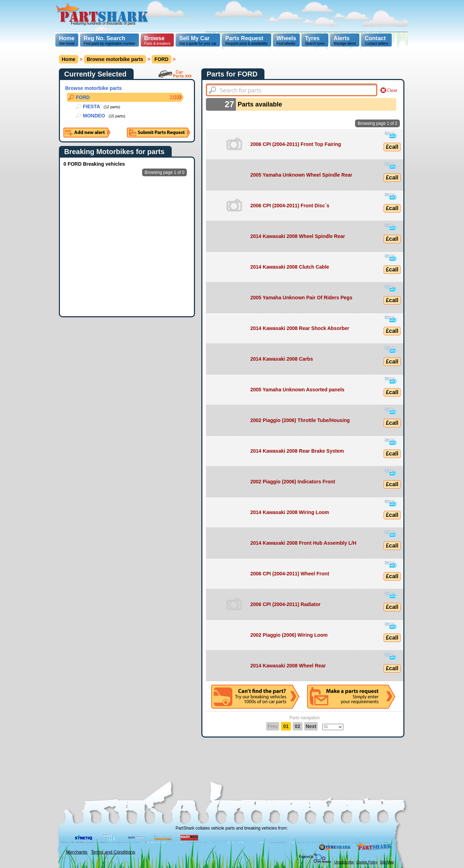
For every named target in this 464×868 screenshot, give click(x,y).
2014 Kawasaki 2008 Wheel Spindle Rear (298, 236)
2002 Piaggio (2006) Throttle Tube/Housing (300, 420)
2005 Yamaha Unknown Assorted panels (297, 390)
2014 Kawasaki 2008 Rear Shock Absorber (300, 328)
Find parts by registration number (109, 40)
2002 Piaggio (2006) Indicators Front (293, 482)
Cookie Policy (367, 862)
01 (286, 726)
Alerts (341, 38)
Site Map (387, 862)
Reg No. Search (104, 38)
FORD (161, 59)
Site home (67, 40)
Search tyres (315, 40)
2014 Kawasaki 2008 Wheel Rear (288, 666)
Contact (375, 38)
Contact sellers (376, 40)
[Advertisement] (280, 16)
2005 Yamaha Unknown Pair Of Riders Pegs (301, 298)
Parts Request (244, 38)
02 (298, 726)
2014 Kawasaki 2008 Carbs (282, 359)
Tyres (312, 38)
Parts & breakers (157, 40)
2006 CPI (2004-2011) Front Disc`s (290, 206)
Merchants (77, 852)
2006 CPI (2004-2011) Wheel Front (290, 574)
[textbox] (292, 90)
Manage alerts (345, 40)
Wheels (286, 38)
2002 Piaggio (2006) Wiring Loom (289, 635)
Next (311, 726)
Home (67, 38)
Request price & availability (246, 40)
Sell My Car (194, 38)
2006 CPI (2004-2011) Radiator (285, 604)
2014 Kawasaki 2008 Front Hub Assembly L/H (303, 543)
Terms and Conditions (113, 852)
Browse (154, 38)
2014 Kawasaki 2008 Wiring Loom (290, 512)
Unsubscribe (344, 862)
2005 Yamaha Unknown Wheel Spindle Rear (301, 175)
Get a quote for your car (198, 40)
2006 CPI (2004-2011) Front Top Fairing (296, 144)
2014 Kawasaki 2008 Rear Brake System (297, 451)
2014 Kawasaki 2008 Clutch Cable (290, 267)
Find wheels (286, 40)
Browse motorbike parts (115, 59)
